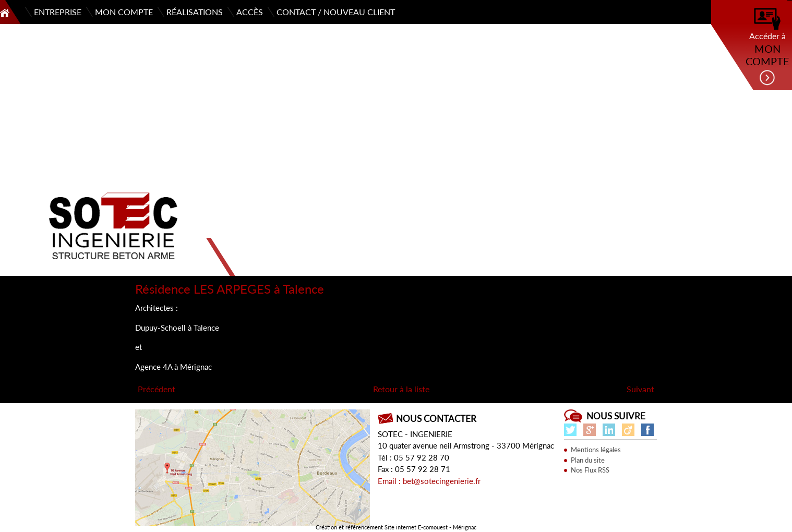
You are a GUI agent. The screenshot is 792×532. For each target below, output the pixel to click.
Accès (250, 12)
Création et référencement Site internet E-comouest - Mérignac (396, 527)
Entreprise (58, 12)
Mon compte (124, 12)
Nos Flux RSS (590, 470)
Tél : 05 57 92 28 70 (413, 457)
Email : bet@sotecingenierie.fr (429, 481)
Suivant (640, 389)
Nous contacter (436, 419)
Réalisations (195, 12)
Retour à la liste (401, 389)
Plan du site (588, 460)
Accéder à (767, 47)
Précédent (157, 389)
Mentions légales (596, 450)
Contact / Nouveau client (336, 12)
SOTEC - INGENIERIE (415, 434)
